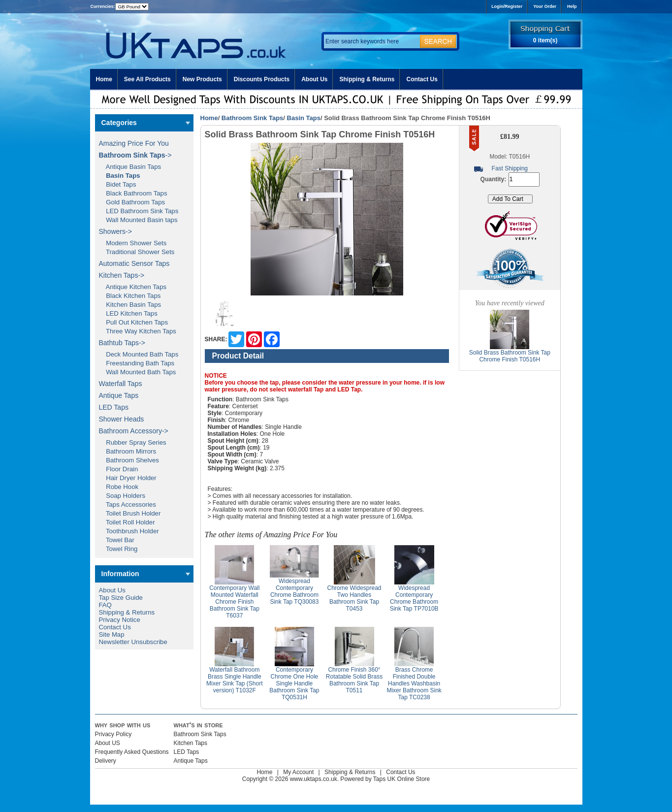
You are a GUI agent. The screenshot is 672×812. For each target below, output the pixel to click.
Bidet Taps (118, 184)
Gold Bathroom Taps (132, 202)
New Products (202, 79)
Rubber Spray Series (133, 442)
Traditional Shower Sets (137, 252)
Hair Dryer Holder (128, 478)
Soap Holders (122, 496)
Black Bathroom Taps (133, 193)
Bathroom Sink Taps (252, 118)
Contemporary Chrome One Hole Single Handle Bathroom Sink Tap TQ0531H (294, 683)
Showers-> (115, 231)
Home (104, 79)
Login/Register (507, 6)
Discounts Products (262, 79)
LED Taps (114, 407)
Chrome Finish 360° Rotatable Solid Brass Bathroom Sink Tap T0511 (354, 680)
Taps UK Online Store (401, 779)
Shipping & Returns (367, 79)
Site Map (112, 634)
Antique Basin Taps (130, 167)
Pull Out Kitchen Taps (134, 322)
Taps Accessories (128, 504)
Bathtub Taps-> (122, 343)
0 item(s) (545, 40)
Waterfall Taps (121, 384)
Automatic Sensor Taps (134, 263)
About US (108, 743)
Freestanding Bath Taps (137, 363)
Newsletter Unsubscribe (133, 642)
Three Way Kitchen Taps (138, 331)
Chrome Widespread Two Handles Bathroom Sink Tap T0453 (354, 598)
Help (572, 6)
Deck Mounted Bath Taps (139, 354)
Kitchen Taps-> (122, 275)
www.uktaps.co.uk (314, 779)
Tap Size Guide (121, 598)
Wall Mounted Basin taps (138, 220)
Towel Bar (117, 540)
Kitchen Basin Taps (130, 305)
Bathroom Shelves (129, 460)
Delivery (106, 761)
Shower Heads (122, 419)
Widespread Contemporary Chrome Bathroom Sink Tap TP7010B (414, 598)
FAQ (105, 605)
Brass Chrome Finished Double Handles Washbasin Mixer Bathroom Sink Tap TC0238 (414, 683)
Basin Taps (304, 118)
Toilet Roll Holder (127, 522)
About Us (314, 79)
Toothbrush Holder (129, 531)
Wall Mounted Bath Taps (138, 372)
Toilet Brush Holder (130, 513)
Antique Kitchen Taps (133, 287)
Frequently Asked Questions (132, 752)
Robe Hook (119, 487)
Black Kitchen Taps (130, 296)
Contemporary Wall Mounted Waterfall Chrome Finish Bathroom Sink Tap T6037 (234, 602)
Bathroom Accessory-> (134, 431)
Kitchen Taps (191, 743)
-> (135, 155)
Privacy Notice (120, 620)
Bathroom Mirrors (128, 451)
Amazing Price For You (134, 143)
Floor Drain (119, 469)
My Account (298, 772)
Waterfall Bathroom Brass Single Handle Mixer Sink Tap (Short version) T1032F (235, 680)
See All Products (147, 79)
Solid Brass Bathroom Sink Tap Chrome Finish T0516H (510, 356)
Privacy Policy (113, 734)
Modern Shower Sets (133, 243)
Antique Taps (119, 395)
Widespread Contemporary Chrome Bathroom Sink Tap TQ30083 (294, 591)
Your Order (545, 6)
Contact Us (422, 79)
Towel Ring (118, 549)
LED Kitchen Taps (128, 313)
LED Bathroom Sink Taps (139, 211)
